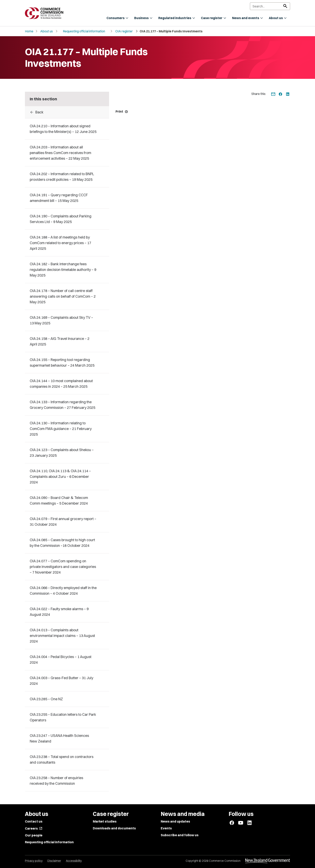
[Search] (270, 6)
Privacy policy (34, 861)
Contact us (34, 821)
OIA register (124, 31)
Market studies (105, 821)
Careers (34, 828)
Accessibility (74, 861)
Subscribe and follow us (180, 835)
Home (29, 31)
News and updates (175, 821)
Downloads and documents (114, 828)
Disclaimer (54, 861)
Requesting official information (84, 31)
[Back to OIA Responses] (67, 112)
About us (47, 31)
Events (166, 828)
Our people (34, 835)
